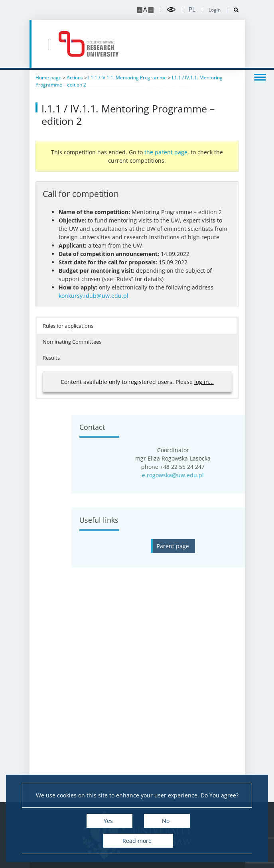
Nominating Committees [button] (72, 342)
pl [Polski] (192, 9)
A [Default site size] (145, 9)
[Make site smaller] (151, 10)
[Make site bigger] (140, 10)
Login (215, 10)
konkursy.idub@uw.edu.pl (94, 296)
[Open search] (233, 10)
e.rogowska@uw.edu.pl (235, 475)
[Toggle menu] (260, 77)
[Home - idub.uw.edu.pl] (89, 44)
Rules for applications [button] (68, 326)
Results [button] (51, 358)
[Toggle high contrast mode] (171, 10)
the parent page (166, 152)
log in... (204, 382)
